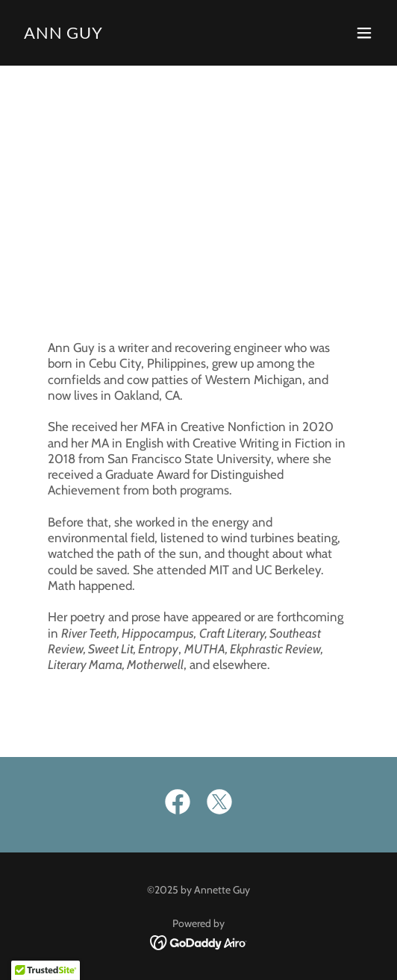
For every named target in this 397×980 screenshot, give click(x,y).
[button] (364, 33)
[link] (63, 35)
